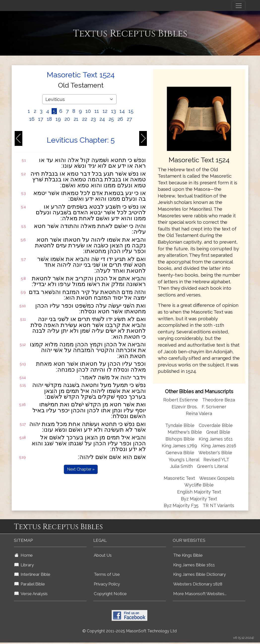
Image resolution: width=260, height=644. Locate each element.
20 (67, 119)
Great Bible (218, 432)
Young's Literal (185, 460)
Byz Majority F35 (181, 505)
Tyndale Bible (180, 425)
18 (49, 119)
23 (93, 119)
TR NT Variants (218, 505)
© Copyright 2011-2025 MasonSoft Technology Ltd (130, 631)
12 (105, 111)
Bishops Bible (180, 439)
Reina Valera (199, 413)
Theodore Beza (219, 400)
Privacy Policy (107, 584)
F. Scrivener (214, 407)
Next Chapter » (81, 469)
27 (129, 119)
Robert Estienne (181, 400)
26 (120, 119)
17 (41, 119)
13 (114, 111)
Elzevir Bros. (185, 407)
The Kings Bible (188, 555)
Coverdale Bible (216, 425)
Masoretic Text (179, 478)
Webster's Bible (215, 453)
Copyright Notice (110, 594)
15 (131, 111)
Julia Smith (182, 466)
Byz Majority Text (199, 499)
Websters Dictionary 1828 (198, 584)
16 (32, 119)
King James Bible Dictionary (199, 574)
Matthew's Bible (185, 432)
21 (76, 119)
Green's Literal (212, 466)
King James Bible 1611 (194, 565)
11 (97, 111)
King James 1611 (216, 439)
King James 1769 (179, 446)
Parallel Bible (30, 584)
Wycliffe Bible (199, 485)
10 (88, 111)
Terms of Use (107, 574)
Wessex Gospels (217, 478)
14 (122, 111)
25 (111, 119)
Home (24, 555)
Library (24, 565)
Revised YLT (216, 460)
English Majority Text (199, 492)
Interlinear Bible (32, 574)
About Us (103, 555)
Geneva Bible (180, 453)
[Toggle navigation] (239, 6)
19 (58, 119)
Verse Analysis (31, 594)
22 (85, 119)
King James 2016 (219, 446)
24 (102, 119)
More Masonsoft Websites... (200, 594)
